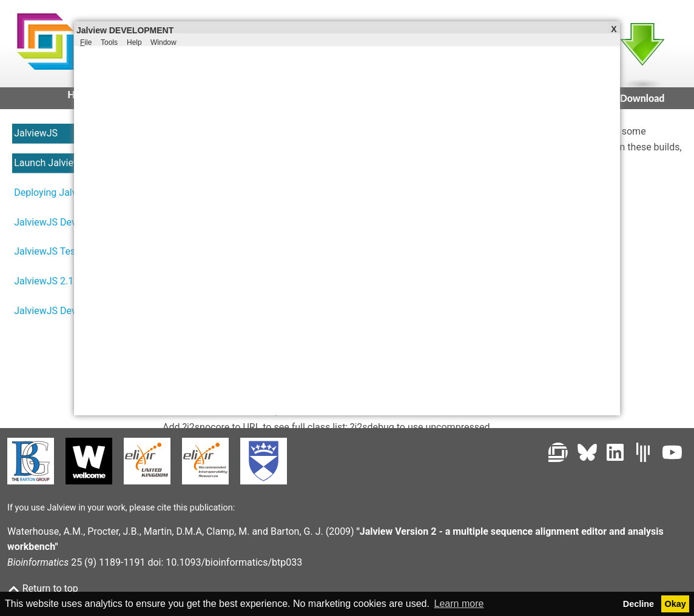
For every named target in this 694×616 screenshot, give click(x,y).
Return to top (43, 588)
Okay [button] (675, 604)
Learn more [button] (459, 604)
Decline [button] (638, 604)
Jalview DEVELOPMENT (125, 30)
